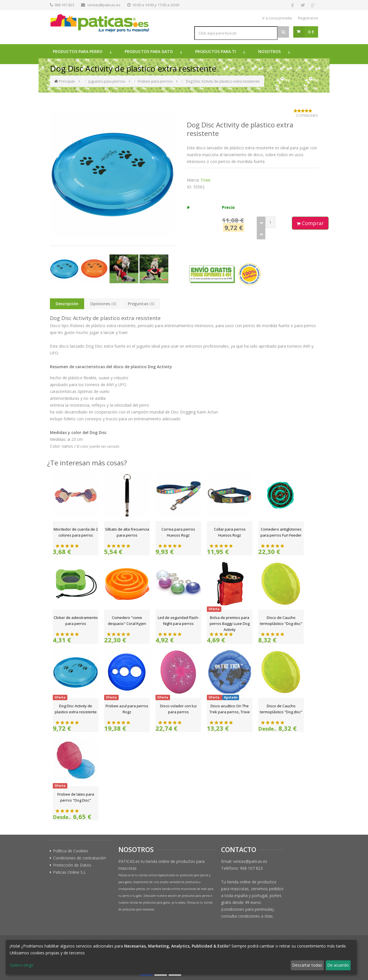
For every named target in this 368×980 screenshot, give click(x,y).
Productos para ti (216, 51)
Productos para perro (78, 51)
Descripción (67, 304)
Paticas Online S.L (69, 872)
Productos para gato (149, 51)
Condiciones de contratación (79, 858)
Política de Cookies (71, 851)
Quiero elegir (22, 965)
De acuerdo (338, 965)
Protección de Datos (72, 865)
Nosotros (269, 51)
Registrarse (308, 18)
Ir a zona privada (277, 18)
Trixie (206, 180)
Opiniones (103, 304)
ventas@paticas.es (104, 5)
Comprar (310, 223)
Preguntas (141, 304)
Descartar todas (307, 965)
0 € (311, 32)
